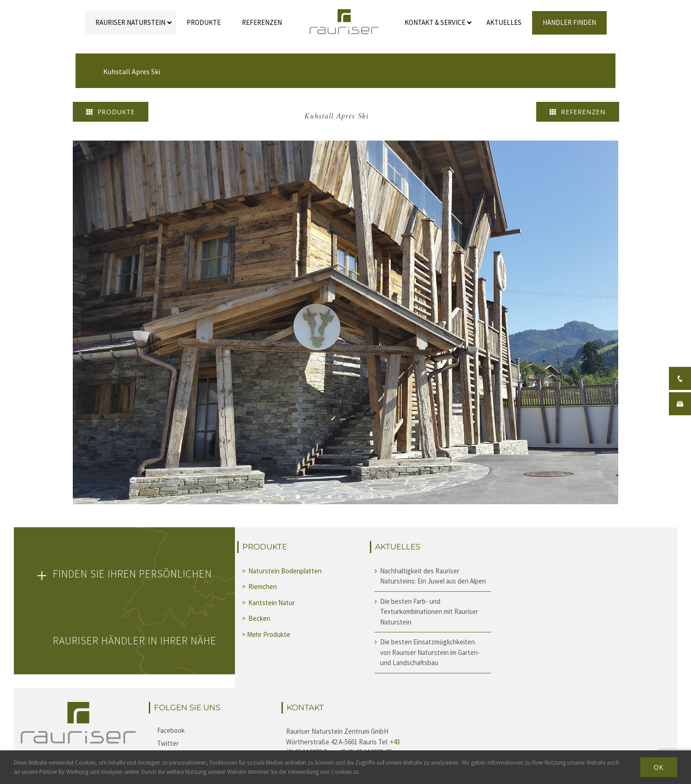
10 (393, 497)
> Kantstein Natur (269, 603)
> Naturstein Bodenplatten (282, 571)
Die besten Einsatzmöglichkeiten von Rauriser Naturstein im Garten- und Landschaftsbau (430, 652)
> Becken (257, 618)
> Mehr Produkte (266, 634)
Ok (659, 767)
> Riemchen (260, 587)
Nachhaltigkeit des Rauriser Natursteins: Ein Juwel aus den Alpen (433, 576)
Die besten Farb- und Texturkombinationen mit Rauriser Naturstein (429, 612)
